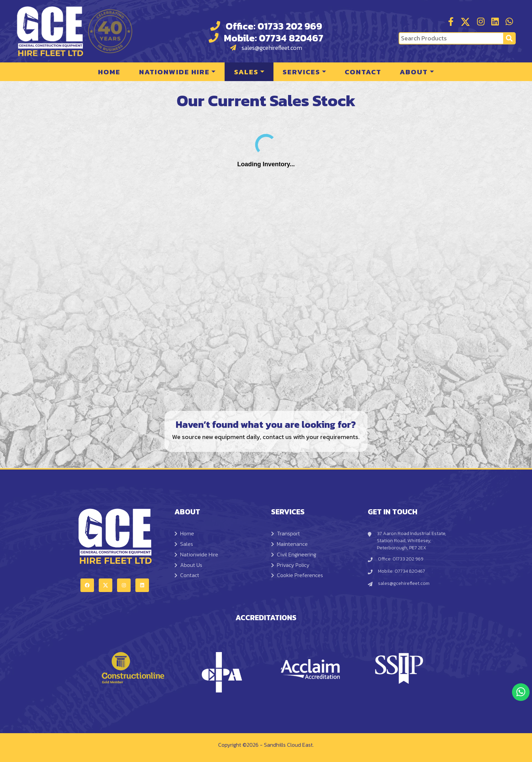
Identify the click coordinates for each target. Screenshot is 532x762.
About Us (188, 565)
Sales (246, 72)
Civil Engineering (294, 554)
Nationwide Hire (174, 72)
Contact (363, 72)
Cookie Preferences (297, 575)
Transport (286, 533)
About (414, 72)
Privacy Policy (290, 565)
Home (109, 72)
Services (301, 72)
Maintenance (289, 544)
